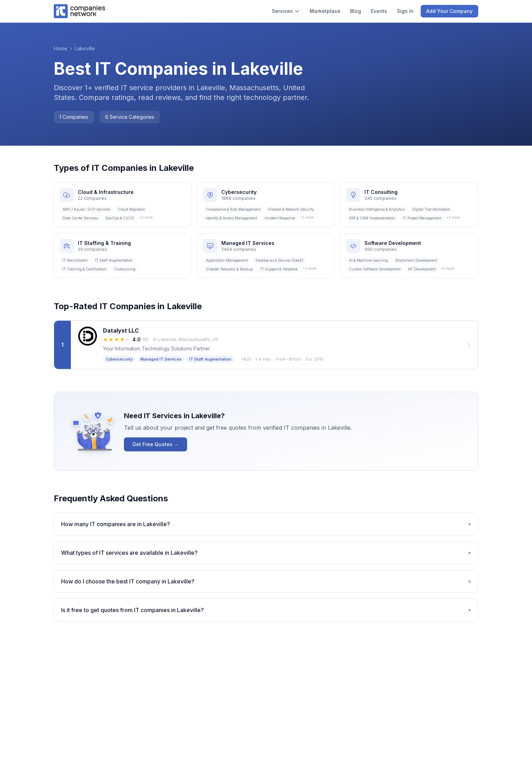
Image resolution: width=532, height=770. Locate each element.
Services (286, 11)
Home (61, 48)
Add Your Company (449, 11)
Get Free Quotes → (156, 444)
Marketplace (325, 11)
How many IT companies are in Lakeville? (266, 524)
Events (379, 11)
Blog (356, 11)
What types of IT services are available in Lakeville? (266, 553)
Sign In (405, 11)
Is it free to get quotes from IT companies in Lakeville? (266, 610)
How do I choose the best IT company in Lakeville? (266, 581)
